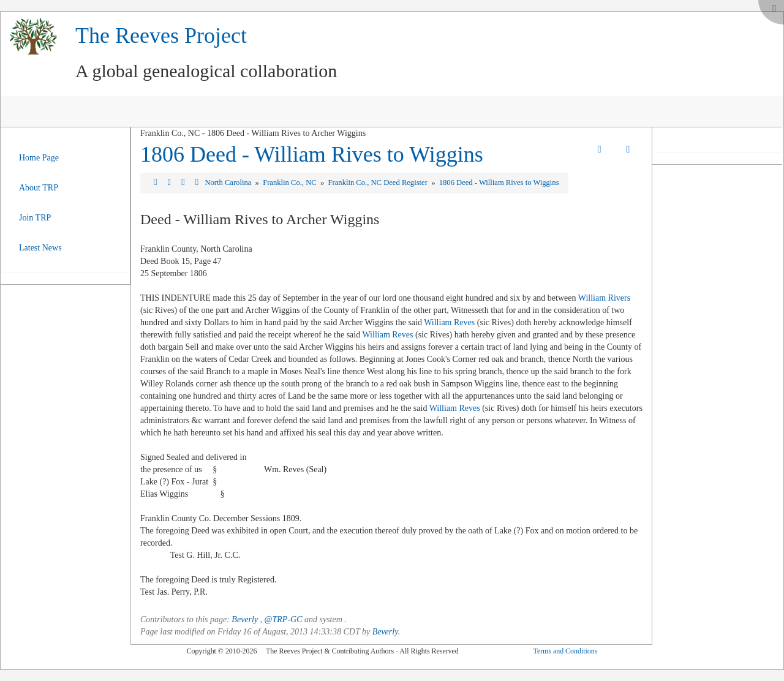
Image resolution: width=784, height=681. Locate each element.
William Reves (449, 322)
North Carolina (229, 182)
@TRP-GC (284, 619)
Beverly (245, 619)
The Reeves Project (161, 36)
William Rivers (604, 298)
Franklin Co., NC (291, 182)
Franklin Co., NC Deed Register (379, 182)
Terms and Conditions (565, 651)
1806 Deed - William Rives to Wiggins (312, 154)
